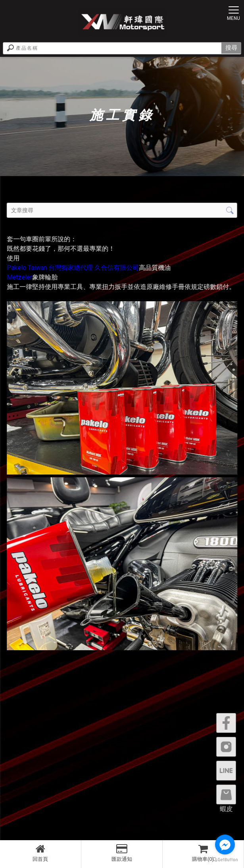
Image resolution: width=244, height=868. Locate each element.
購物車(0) (203, 853)
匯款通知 (122, 853)
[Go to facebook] (225, 845)
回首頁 (40, 853)
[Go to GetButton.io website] (225, 860)
